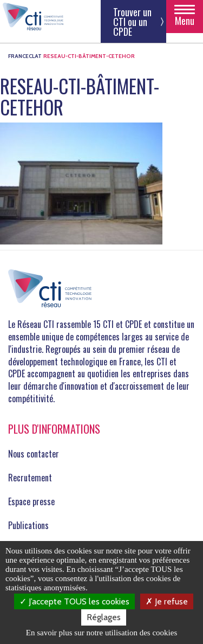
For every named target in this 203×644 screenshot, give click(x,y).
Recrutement (30, 478)
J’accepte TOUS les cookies (74, 601)
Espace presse (31, 501)
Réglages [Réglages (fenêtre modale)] (104, 617)
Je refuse (167, 601)
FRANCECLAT (25, 56)
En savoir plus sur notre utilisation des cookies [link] (102, 633)
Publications (28, 525)
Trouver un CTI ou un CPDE (132, 22)
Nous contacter (34, 454)
